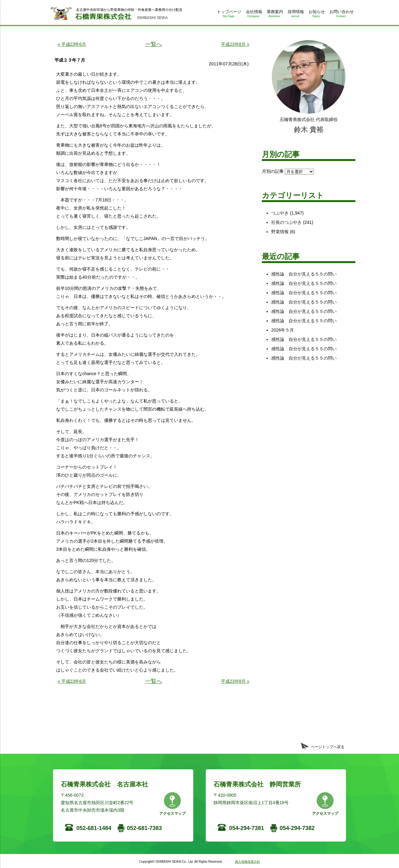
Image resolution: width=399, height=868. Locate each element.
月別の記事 (273, 171)
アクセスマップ (172, 814)
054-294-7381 (247, 828)
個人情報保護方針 (248, 862)
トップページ (228, 15)
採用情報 (295, 15)
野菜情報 (280, 232)
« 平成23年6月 (72, 44)
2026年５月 (283, 330)
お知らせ (316, 15)
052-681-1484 (94, 828)
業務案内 (274, 15)
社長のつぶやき (286, 222)
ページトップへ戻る (328, 747)
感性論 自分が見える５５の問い (304, 274)
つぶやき (280, 213)
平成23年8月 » (235, 44)
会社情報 (253, 15)
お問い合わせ (341, 15)
